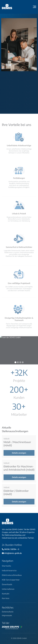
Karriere (6, 598)
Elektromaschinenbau (12, 575)
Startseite (6, 566)
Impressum (7, 615)
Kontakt (6, 594)
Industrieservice (9, 570)
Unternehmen (8, 589)
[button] (34, 7)
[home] (9, 7)
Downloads (7, 584)
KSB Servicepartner (11, 580)
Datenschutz (8, 612)
